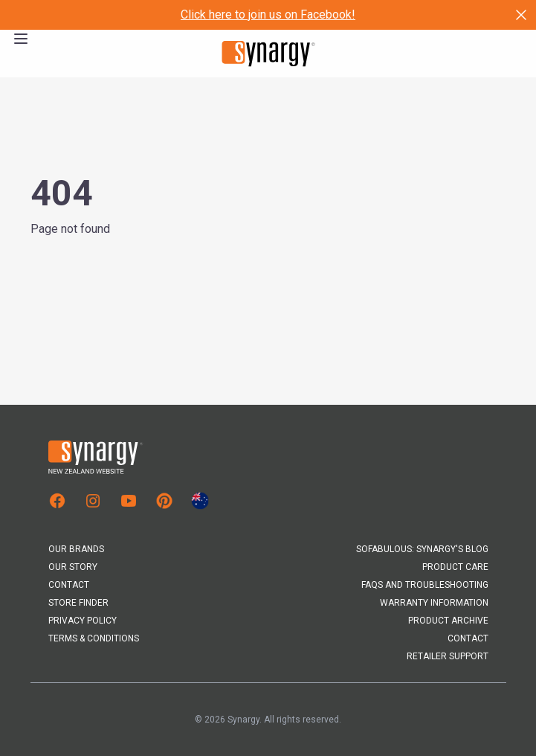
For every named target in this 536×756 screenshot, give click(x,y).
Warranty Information (434, 603)
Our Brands (76, 549)
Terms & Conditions (94, 638)
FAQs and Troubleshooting (425, 585)
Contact (69, 585)
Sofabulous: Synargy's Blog (422, 549)
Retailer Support (448, 656)
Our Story (73, 567)
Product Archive (448, 621)
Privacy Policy (83, 621)
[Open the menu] (21, 39)
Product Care (455, 567)
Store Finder (78, 603)
